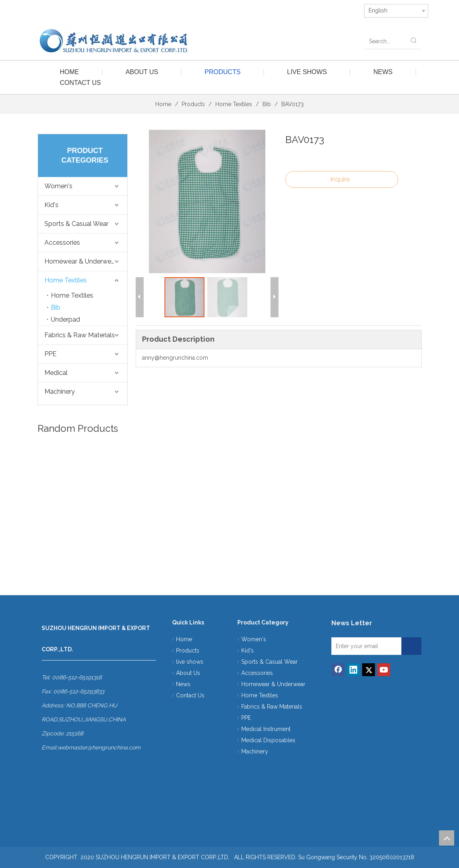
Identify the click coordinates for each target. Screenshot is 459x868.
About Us (142, 72)
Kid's (51, 205)
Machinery (60, 392)
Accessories (62, 243)
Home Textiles (66, 280)
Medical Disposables (268, 740)
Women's (58, 186)
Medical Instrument (266, 729)
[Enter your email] (375, 647)
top (447, 838)
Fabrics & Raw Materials (80, 335)
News (383, 72)
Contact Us (81, 83)
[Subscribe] (421, 649)
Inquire (340, 179)
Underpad (65, 319)
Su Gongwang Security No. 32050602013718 (356, 857)
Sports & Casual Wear (76, 224)
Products (222, 72)
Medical (56, 373)
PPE (50, 354)
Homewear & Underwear (81, 261)
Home (70, 72)
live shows (307, 72)
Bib (56, 307)
